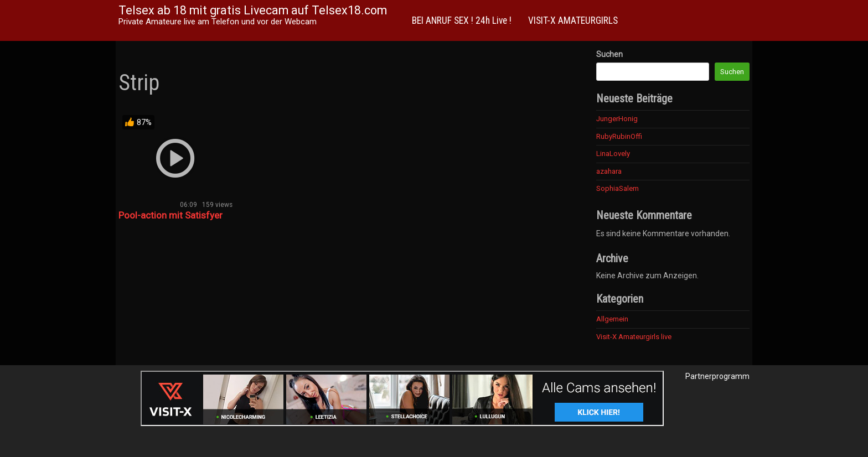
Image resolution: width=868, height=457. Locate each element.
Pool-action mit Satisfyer (170, 215)
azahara (609, 171)
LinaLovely (613, 154)
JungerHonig (617, 119)
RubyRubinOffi (619, 136)
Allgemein (612, 319)
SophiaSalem (618, 188)
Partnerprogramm (717, 376)
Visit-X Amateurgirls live (634, 337)
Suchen (609, 54)
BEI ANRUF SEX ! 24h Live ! (462, 20)
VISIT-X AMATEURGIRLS (573, 20)
